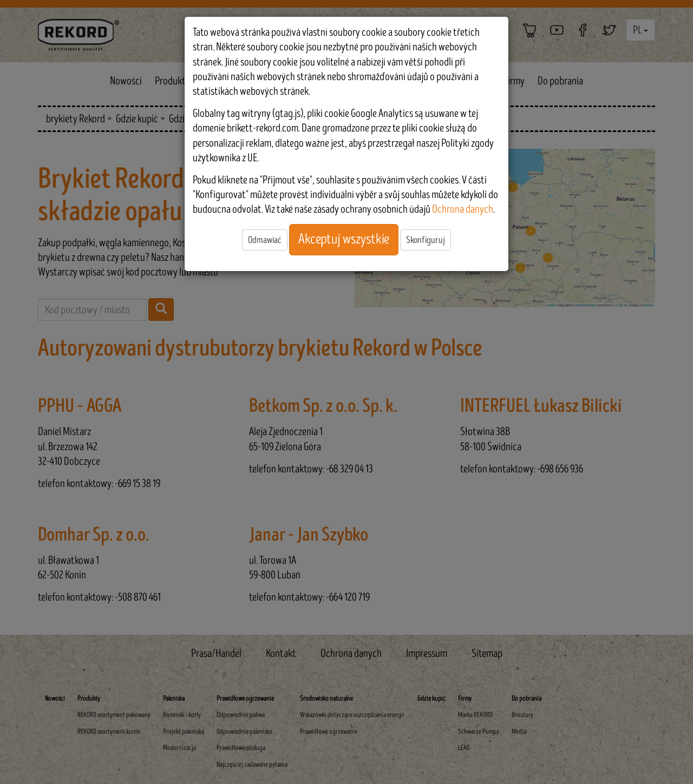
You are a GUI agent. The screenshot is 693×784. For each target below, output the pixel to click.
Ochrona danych (463, 209)
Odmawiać (265, 240)
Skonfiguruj (426, 240)
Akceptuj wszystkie (344, 239)
